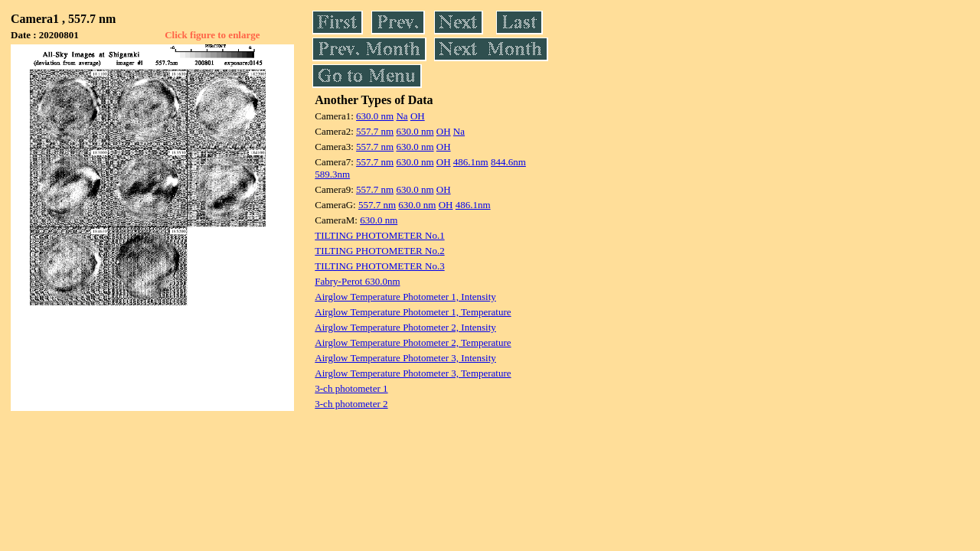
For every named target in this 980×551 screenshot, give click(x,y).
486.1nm (471, 162)
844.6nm (508, 162)
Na (402, 116)
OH (418, 116)
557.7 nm (375, 131)
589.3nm (332, 174)
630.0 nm (375, 116)
